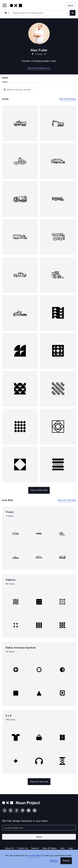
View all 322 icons (68, 99)
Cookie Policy (35, 855)
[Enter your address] (39, 828)
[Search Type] (7, 13)
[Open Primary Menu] (5, 6)
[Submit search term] (73, 13)
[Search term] (40, 13)
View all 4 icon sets (67, 500)
